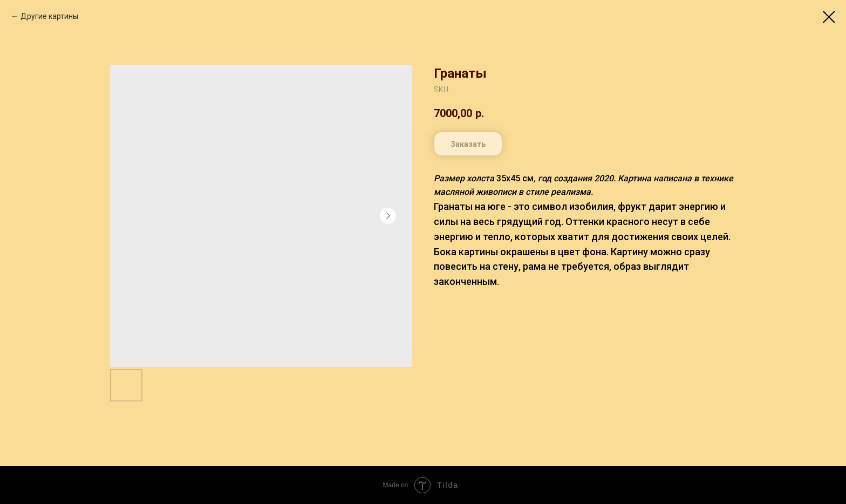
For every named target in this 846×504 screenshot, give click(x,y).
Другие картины (49, 16)
